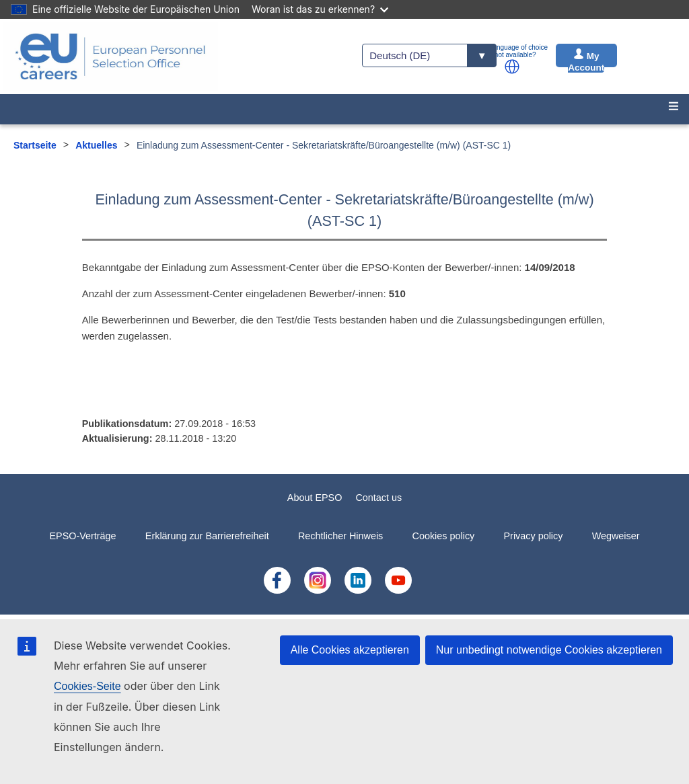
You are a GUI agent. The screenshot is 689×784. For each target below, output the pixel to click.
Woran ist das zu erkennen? (320, 9)
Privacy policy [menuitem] (533, 536)
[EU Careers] (110, 56)
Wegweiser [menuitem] (616, 536)
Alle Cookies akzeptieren (350, 650)
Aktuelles (96, 145)
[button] (512, 67)
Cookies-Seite (87, 686)
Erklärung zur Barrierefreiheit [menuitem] (207, 536)
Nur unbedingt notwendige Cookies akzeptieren (549, 650)
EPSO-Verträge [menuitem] (82, 536)
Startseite (35, 145)
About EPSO (315, 498)
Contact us (378, 498)
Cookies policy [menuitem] (444, 536)
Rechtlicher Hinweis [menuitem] (340, 536)
